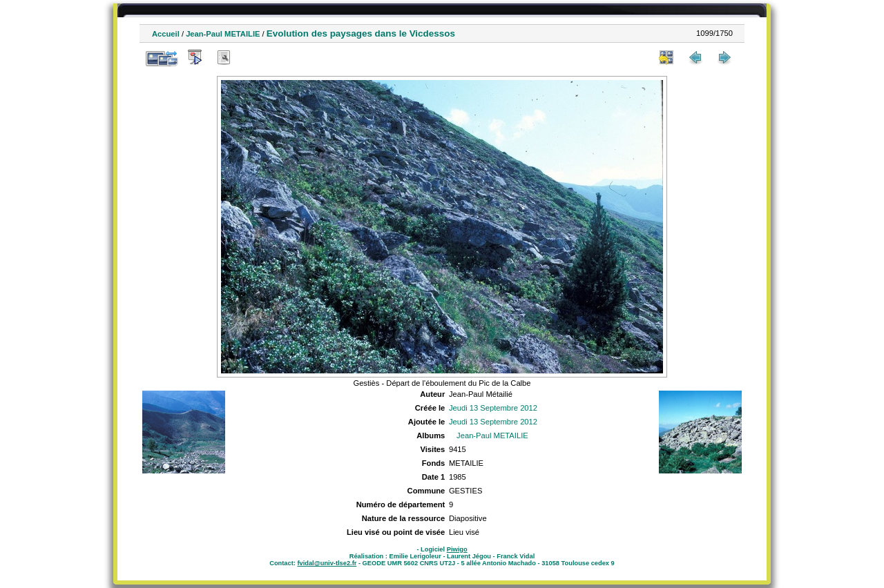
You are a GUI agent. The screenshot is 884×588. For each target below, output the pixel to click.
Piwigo (457, 549)
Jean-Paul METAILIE (223, 34)
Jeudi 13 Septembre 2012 (493, 408)
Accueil (166, 34)
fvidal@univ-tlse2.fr (327, 563)
